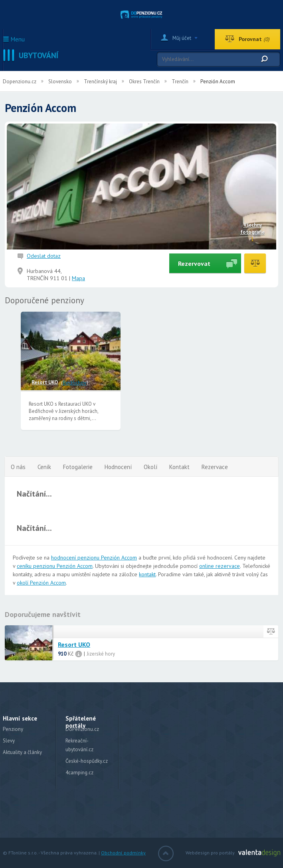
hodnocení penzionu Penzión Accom (94, 558)
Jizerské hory (101, 654)
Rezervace (215, 467)
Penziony (13, 729)
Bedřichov (75, 383)
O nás (18, 467)
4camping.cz (79, 773)
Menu (18, 40)
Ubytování (39, 55)
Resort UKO (45, 382)
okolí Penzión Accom (41, 583)
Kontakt (179, 467)
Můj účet (182, 38)
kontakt (147, 574)
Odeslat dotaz (44, 256)
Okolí (150, 467)
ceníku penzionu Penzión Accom (55, 566)
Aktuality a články (22, 752)
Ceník (44, 467)
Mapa (78, 278)
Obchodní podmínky (123, 853)
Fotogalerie (78, 467)
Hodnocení (118, 467)
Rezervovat (194, 263)
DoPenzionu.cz (82, 729)
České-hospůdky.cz (87, 761)
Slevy (9, 741)
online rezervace (220, 566)
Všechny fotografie (252, 229)
